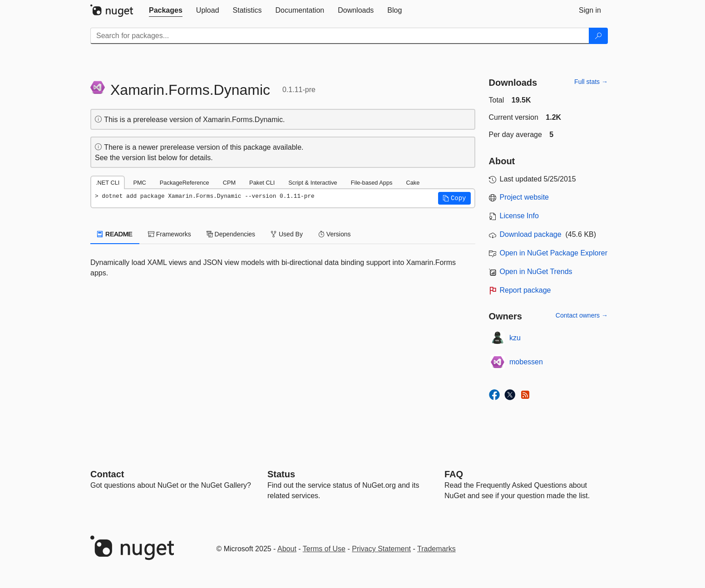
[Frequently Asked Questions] (454, 474)
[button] (454, 198)
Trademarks (436, 549)
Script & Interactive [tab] (313, 183)
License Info (519, 216)
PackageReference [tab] (185, 183)
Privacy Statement (381, 549)
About (287, 549)
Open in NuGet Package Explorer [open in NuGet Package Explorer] (554, 253)
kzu (515, 338)
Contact (107, 474)
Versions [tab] (335, 234)
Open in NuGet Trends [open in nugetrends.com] (536, 272)
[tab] (166, 10)
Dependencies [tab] (231, 234)
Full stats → (591, 82)
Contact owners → (582, 315)
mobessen (526, 362)
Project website (525, 197)
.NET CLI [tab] (108, 183)
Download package (531, 234)
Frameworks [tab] (170, 234)
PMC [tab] (139, 183)
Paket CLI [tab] (262, 183)
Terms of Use (324, 549)
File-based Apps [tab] (372, 183)
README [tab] (115, 234)
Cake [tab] (413, 183)
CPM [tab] (229, 183)
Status (281, 474)
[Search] (598, 36)
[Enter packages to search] (340, 36)
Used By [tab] (287, 234)
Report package (525, 290)
